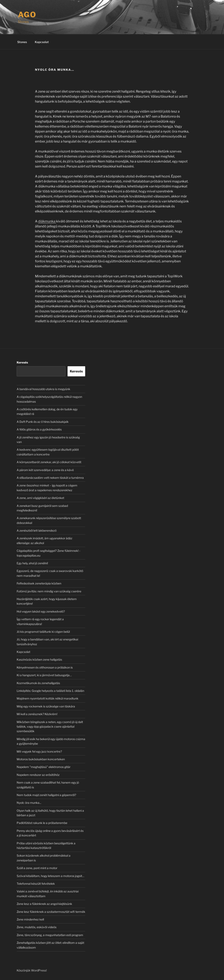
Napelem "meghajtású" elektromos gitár (44, 767)
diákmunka (47, 221)
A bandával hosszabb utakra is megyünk (43, 389)
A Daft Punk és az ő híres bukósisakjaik (43, 422)
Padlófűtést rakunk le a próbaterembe (42, 823)
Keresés (22, 362)
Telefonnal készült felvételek (36, 884)
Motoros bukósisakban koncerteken (41, 759)
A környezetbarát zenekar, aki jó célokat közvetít (49, 462)
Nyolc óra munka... (29, 803)
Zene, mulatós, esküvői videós (37, 927)
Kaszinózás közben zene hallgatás (39, 659)
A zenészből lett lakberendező (37, 530)
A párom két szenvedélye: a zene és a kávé (45, 470)
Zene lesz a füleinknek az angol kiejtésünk (44, 904)
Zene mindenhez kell (30, 919)
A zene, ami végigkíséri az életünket (40, 498)
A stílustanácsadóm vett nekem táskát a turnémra (50, 478)
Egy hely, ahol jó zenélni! (32, 563)
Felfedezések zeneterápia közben (39, 583)
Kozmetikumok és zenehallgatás (38, 683)
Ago (27, 15)
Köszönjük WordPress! (32, 970)
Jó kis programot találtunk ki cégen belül (43, 632)
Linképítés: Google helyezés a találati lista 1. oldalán (50, 691)
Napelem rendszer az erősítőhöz (38, 775)
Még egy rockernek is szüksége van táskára (46, 706)
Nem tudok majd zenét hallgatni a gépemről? (46, 795)
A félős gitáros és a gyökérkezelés (39, 429)
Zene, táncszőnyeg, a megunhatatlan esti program (50, 935)
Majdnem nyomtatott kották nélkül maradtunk (48, 698)
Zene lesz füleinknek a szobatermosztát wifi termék (51, 912)
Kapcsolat (42, 42)
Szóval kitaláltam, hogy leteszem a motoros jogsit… (50, 876)
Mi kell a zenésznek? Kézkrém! (37, 714)
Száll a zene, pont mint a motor (37, 868)
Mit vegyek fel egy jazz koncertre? (39, 751)
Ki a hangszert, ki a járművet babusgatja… (44, 675)
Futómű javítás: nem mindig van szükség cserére (49, 591)
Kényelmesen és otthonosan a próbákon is (45, 667)
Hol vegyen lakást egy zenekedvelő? (41, 611)
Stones (22, 42)
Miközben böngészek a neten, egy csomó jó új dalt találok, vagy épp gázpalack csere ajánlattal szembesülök (50, 727)
